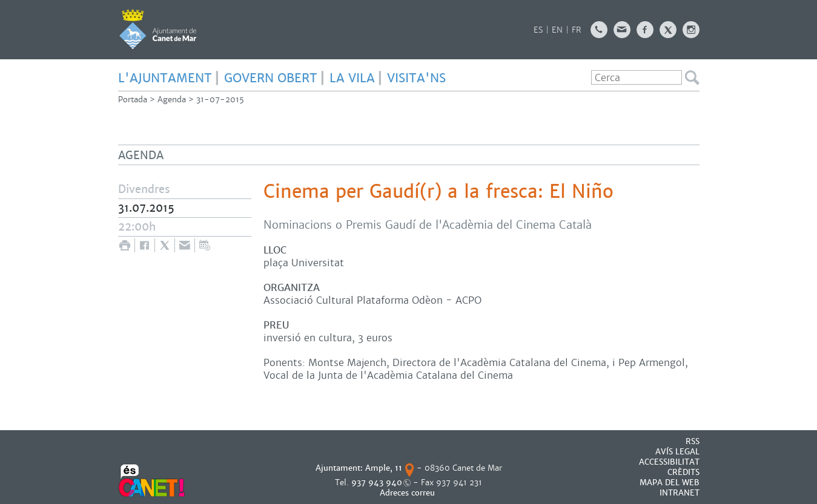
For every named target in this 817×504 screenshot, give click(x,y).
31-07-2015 (220, 100)
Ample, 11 (384, 468)
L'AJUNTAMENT (165, 78)
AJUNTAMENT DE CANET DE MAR (158, 29)
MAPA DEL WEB (670, 483)
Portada (133, 100)
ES (538, 30)
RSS (693, 441)
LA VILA (352, 78)
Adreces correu (408, 493)
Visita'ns (416, 78)
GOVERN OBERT (271, 78)
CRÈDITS (683, 472)
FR (577, 30)
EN (557, 30)
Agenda (172, 100)
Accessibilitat (669, 462)
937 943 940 (377, 483)
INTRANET (680, 493)
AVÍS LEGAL (677, 452)
